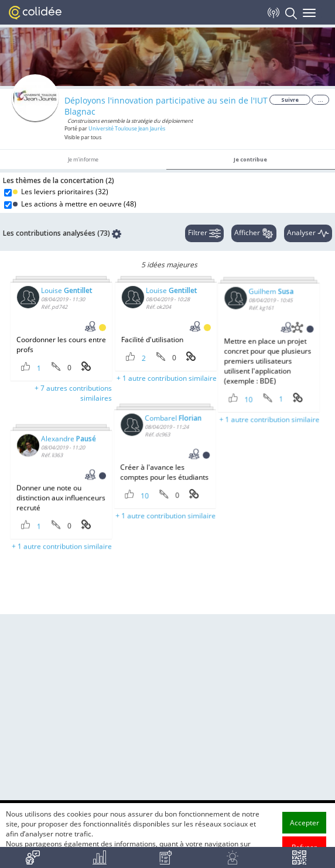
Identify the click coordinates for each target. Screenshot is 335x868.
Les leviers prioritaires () (61, 192)
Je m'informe (83, 159)
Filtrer (204, 233)
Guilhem (222, 315)
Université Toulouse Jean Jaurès (127, 128)
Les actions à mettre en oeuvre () (75, 204)
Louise (67, 290)
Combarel (148, 438)
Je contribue (250, 159)
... (321, 100)
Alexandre (69, 478)
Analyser (308, 233)
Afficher (254, 233)
